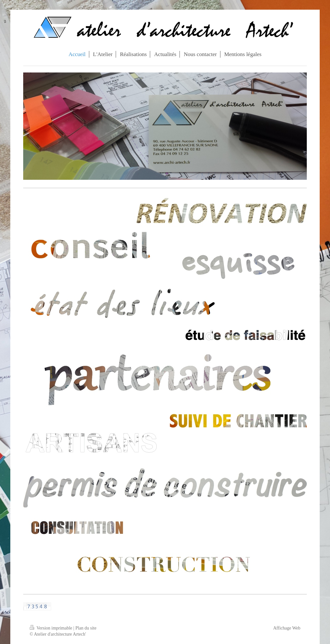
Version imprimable (52, 628)
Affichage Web (287, 628)
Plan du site (86, 628)
